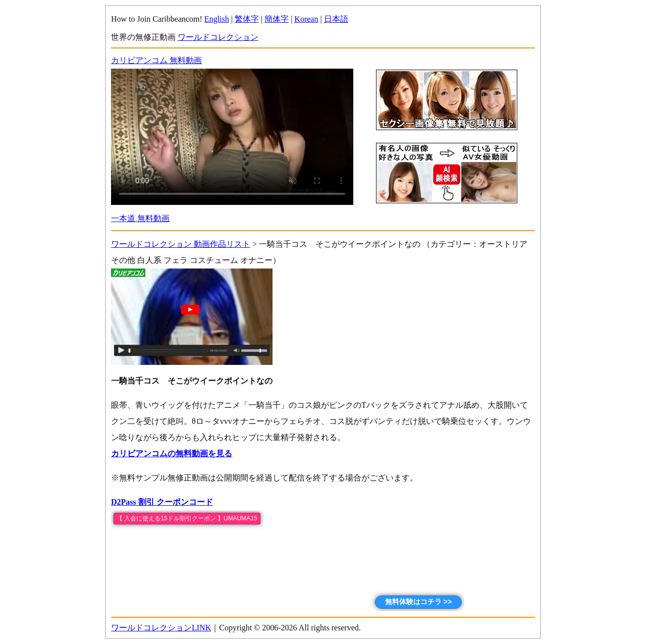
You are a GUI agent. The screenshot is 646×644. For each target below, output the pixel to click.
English (217, 19)
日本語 (336, 19)
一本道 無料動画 (140, 218)
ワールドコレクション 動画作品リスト (181, 244)
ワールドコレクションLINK (161, 628)
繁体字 (247, 19)
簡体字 (277, 19)
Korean (306, 19)
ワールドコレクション (218, 37)
